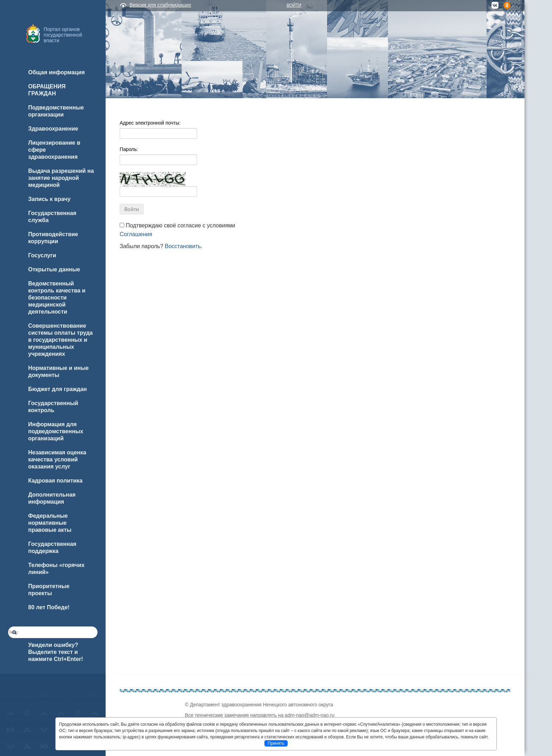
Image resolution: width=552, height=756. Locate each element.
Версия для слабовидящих (160, 5)
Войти (294, 5)
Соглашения (136, 234)
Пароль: (129, 149)
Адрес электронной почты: (150, 123)
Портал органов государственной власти (63, 35)
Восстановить (183, 246)
